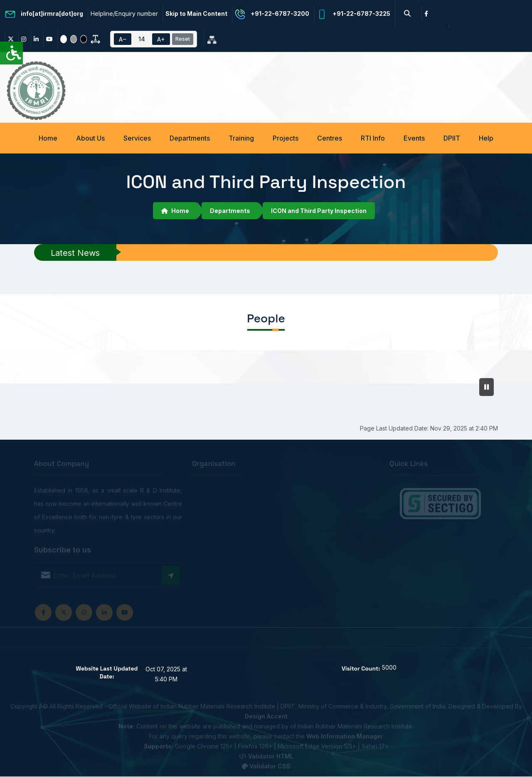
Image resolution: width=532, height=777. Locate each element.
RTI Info (373, 138)
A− (123, 39)
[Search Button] (407, 13)
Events (414, 138)
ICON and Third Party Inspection (319, 211)
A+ (161, 39)
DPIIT (452, 138)
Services (137, 138)
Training (241, 138)
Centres (330, 138)
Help (486, 138)
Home (48, 138)
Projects (286, 138)
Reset (183, 39)
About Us (90, 138)
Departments (190, 138)
